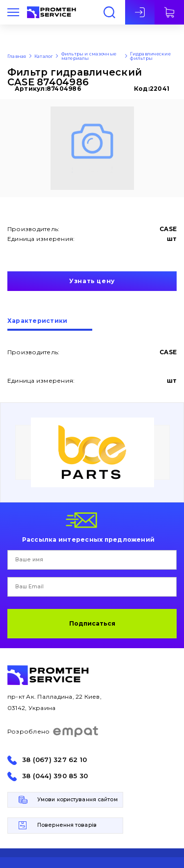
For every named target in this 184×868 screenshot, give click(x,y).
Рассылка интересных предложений (88, 539)
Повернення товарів (67, 825)
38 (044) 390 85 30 (55, 776)
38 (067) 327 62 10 (54, 760)
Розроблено (53, 732)
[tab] (50, 324)
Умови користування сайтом (78, 800)
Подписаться (92, 623)
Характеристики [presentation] (37, 321)
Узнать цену (92, 281)
